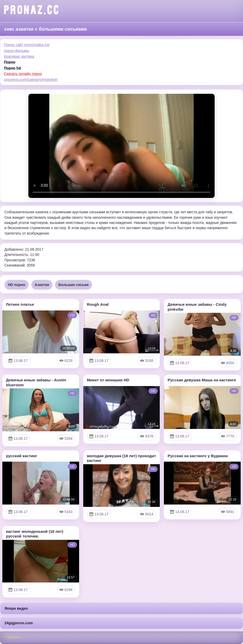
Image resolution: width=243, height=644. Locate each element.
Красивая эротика (19, 56)
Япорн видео (16, 608)
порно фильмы (17, 51)
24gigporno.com (19, 623)
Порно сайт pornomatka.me (27, 45)
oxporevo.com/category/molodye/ (31, 79)
